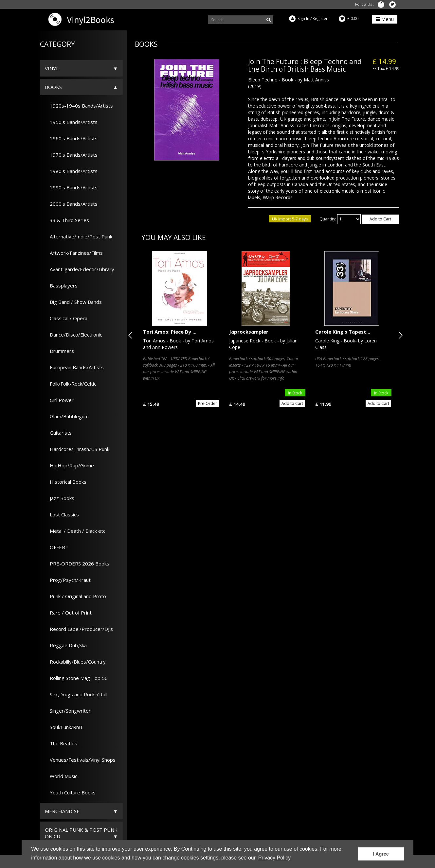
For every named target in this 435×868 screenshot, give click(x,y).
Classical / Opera (66, 318)
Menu (385, 19)
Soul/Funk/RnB (63, 727)
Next (399, 335)
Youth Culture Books (70, 792)
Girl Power (59, 400)
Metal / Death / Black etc (75, 531)
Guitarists (58, 433)
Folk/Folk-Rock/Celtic (71, 384)
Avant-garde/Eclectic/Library (80, 269)
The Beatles (61, 743)
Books (53, 87)
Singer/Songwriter (68, 711)
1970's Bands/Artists (71, 155)
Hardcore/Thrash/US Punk (77, 449)
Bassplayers (61, 286)
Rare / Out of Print (68, 613)
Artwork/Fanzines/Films (74, 253)
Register (320, 18)
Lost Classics (62, 514)
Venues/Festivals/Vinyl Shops (80, 760)
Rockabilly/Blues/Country (75, 662)
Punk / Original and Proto (75, 596)
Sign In (303, 18)
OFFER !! (57, 547)
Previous (132, 335)
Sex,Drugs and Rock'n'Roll (76, 694)
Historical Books (66, 482)
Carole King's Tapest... (343, 332)
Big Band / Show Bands (73, 302)
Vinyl (52, 68)
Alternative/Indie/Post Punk (79, 236)
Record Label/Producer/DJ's (79, 629)
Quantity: (328, 219)
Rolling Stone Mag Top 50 (76, 678)
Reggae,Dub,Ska (66, 645)
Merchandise (62, 811)
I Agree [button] (381, 854)
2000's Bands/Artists (71, 204)
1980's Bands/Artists (71, 171)
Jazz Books (60, 498)
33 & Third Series (67, 220)
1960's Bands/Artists (71, 138)
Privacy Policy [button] (275, 858)
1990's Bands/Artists (71, 187)
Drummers (59, 351)
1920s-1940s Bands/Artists (79, 106)
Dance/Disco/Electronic (73, 335)
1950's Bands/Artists (71, 122)
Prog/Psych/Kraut (68, 580)
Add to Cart (380, 219)
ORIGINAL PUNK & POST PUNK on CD (81, 833)
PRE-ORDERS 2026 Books (77, 564)
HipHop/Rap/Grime (69, 465)
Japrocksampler (249, 332)
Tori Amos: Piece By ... (170, 332)
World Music (61, 776)
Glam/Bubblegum (67, 416)
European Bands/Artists (74, 367)
